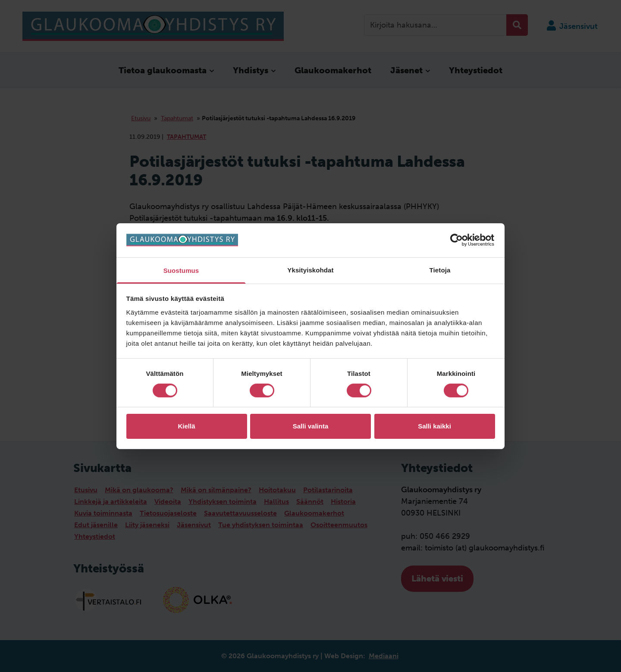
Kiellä (186, 426)
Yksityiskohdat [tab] (310, 270)
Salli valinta (311, 426)
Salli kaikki (434, 426)
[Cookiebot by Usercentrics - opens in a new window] (457, 240)
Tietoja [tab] (440, 270)
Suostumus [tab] (181, 270)
